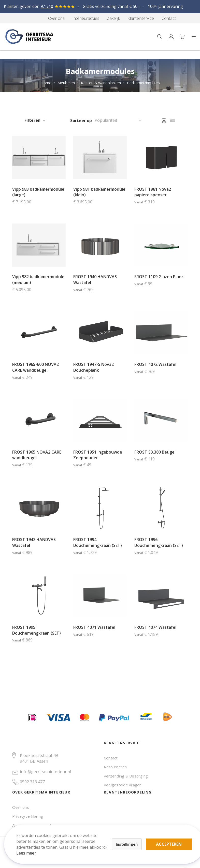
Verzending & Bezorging (126, 776)
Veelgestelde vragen (123, 785)
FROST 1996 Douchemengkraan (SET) (159, 542)
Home (46, 83)
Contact (111, 758)
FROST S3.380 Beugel (155, 452)
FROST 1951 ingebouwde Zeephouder (98, 455)
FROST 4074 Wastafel (155, 627)
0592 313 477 (32, 782)
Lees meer (30, 849)
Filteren (32, 120)
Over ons (21, 807)
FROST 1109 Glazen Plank (159, 277)
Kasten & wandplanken (101, 83)
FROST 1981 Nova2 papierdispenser (153, 192)
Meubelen (66, 83)
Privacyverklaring (28, 816)
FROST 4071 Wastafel (94, 627)
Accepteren (173, 840)
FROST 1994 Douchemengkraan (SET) (98, 542)
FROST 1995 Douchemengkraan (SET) (37, 630)
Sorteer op (81, 121)
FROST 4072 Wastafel (155, 364)
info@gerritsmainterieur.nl (45, 772)
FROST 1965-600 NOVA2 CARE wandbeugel (35, 367)
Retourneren (115, 767)
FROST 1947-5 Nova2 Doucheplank (94, 367)
